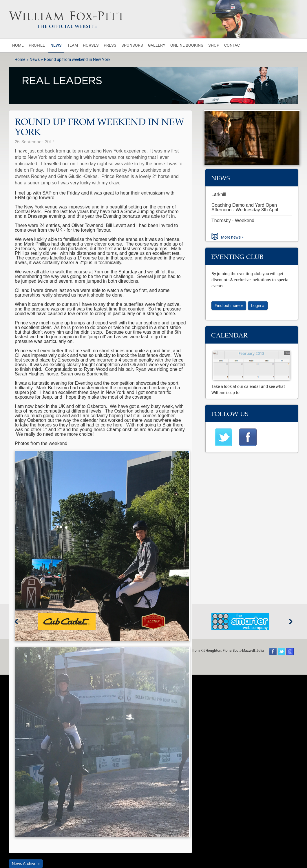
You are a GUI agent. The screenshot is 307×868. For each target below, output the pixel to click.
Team (73, 45)
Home (18, 45)
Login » (258, 306)
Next (291, 622)
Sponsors (132, 45)
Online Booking (187, 45)
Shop (214, 45)
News (56, 45)
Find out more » (229, 306)
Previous (16, 622)
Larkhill (219, 194)
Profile (37, 45)
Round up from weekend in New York (77, 60)
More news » (232, 237)
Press (110, 45)
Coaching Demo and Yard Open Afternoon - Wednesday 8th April (245, 207)
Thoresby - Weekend (233, 220)
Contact (233, 45)
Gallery (157, 45)
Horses (91, 45)
